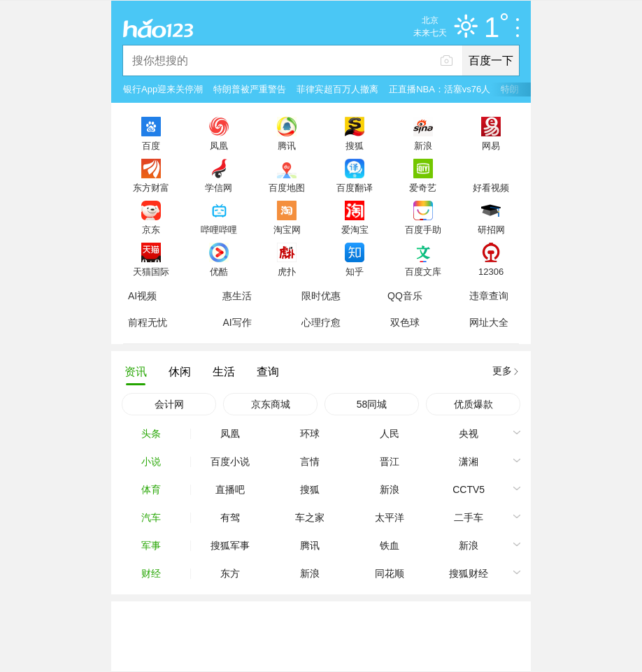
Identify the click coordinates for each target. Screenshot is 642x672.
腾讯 (287, 145)
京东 (151, 229)
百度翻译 (355, 187)
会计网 (169, 404)
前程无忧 (148, 322)
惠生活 (237, 296)
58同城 (372, 404)
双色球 (405, 322)
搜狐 (355, 145)
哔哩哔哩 (219, 229)
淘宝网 (287, 229)
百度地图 (287, 187)
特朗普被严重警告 (250, 89)
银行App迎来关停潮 (163, 89)
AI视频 (142, 296)
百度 (151, 145)
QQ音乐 (405, 296)
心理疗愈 (321, 322)
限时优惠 (321, 296)
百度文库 (423, 271)
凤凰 (219, 145)
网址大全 (489, 322)
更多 (502, 371)
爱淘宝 (355, 229)
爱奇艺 (423, 187)
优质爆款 (473, 404)
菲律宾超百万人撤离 (337, 89)
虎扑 (287, 271)
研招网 (491, 229)
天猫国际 (151, 271)
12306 (491, 271)
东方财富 (151, 187)
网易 (491, 145)
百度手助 (423, 229)
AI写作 (237, 322)
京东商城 (271, 404)
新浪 (423, 145)
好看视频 (491, 187)
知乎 (355, 271)
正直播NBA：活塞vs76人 (440, 89)
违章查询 (489, 296)
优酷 (219, 271)
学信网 (219, 187)
